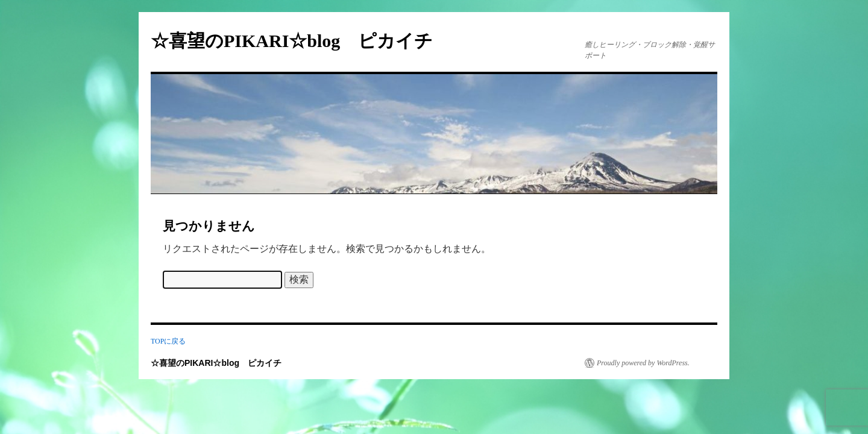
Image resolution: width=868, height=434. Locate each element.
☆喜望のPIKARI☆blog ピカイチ (301, 41)
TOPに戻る (168, 341)
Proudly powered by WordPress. (643, 363)
